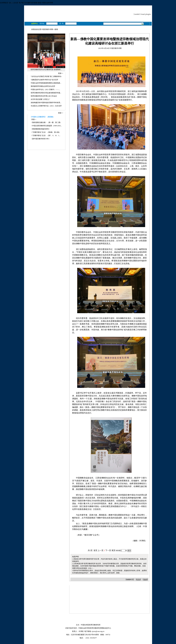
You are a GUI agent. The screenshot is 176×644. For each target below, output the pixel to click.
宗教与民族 (87, 15)
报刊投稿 (34, 3)
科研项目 (68, 19)
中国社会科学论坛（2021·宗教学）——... (45, 90)
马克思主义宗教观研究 (71, 9)
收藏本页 (130, 580)
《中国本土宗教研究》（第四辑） (42, 117)
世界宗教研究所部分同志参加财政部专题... (46, 93)
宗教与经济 (98, 15)
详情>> (34, 119)
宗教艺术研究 (89, 12)
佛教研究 (84, 9)
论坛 (10, 3)
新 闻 (34, 19)
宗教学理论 (78, 12)
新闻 (56, 29)
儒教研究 (102, 9)
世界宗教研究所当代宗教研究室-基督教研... (46, 70)
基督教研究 (93, 9)
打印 (138, 580)
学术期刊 (97, 19)
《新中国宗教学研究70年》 (41, 139)
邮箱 (39, 3)
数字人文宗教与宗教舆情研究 (117, 12)
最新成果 (50, 19)
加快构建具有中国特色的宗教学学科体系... (46, 103)
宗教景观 (119, 19)
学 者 (81, 19)
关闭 (145, 580)
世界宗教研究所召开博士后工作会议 (44, 96)
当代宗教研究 (100, 12)
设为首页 (87, 621)
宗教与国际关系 (109, 15)
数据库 (112, 19)
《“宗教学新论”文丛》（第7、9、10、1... (46, 135)
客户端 (21, 3)
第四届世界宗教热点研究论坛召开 (43, 86)
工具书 (105, 19)
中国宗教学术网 (47, 29)
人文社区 (15, 3)
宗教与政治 (67, 15)
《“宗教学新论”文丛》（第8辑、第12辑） (46, 132)
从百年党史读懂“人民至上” (40, 99)
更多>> (61, 73)
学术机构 (88, 19)
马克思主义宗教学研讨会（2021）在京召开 (46, 106)
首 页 (28, 19)
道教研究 (110, 9)
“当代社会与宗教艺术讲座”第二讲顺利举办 (46, 76)
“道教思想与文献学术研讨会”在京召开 (45, 80)
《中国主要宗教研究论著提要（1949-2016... (46, 126)
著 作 (75, 19)
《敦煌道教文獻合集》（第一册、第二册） (46, 122)
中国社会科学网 (47, 3)
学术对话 (41, 19)
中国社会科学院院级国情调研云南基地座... (46, 83)
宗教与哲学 (77, 15)
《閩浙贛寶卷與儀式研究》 (41, 129)
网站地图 (77, 621)
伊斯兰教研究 (68, 12)
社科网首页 (4, 3)
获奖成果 (59, 19)
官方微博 (27, 3)
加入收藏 (98, 621)
